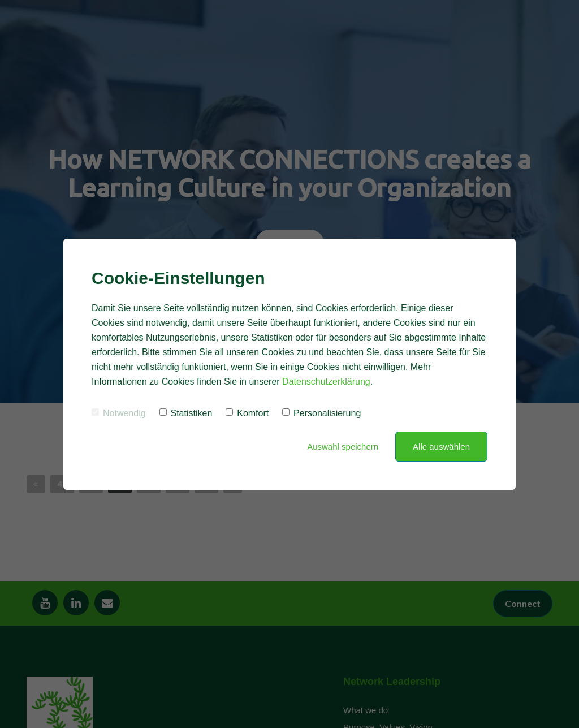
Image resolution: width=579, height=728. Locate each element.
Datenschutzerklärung (326, 382)
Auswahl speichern (343, 447)
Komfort (247, 413)
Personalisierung (321, 413)
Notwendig (119, 413)
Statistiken (186, 413)
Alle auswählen (441, 447)
